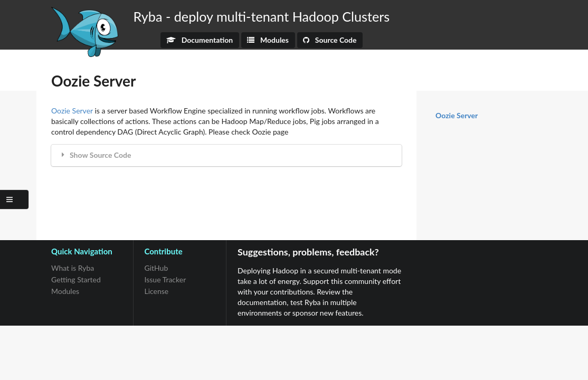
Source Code (330, 40)
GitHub (157, 268)
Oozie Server (72, 111)
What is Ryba (73, 268)
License (157, 291)
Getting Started (76, 279)
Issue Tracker (165, 279)
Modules (268, 40)
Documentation (200, 40)
